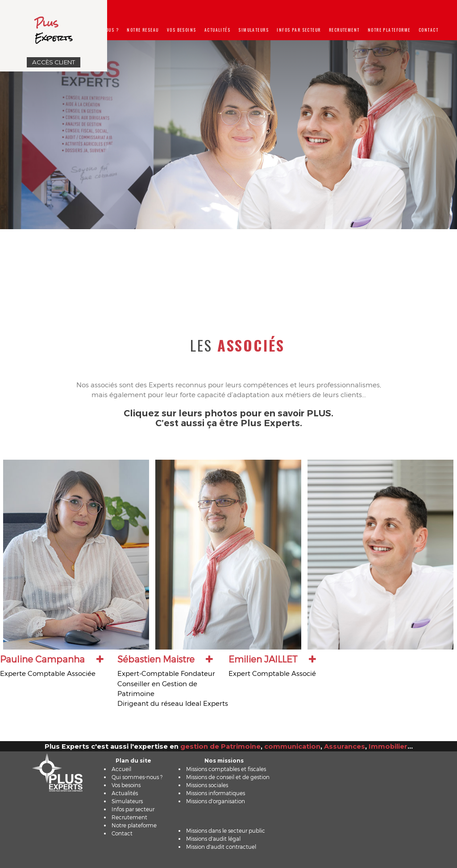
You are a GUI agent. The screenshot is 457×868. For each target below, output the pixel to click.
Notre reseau (143, 30)
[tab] (57, 666)
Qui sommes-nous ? (137, 777)
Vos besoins (182, 30)
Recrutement (344, 30)
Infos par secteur (299, 30)
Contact (428, 30)
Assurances (345, 746)
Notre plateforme (389, 30)
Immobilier (388, 746)
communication (292, 746)
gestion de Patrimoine (220, 746)
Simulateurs (253, 30)
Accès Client (54, 62)
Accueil (121, 769)
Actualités (217, 30)
